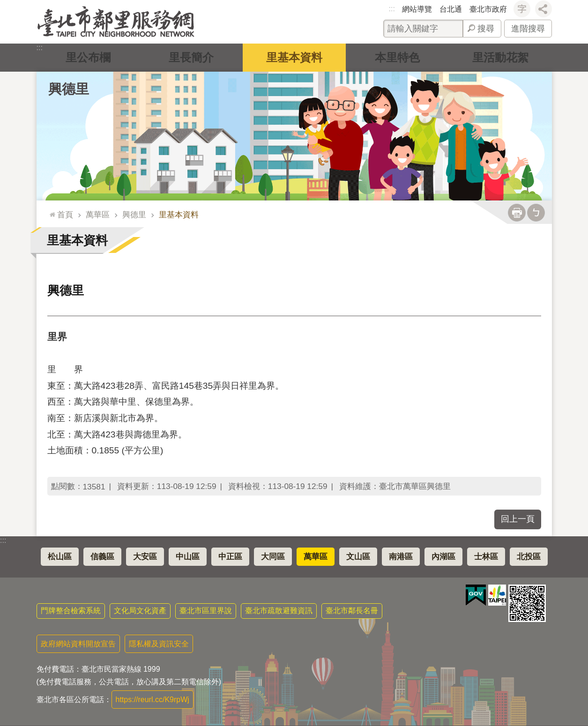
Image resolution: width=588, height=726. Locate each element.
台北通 (451, 9)
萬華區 (98, 215)
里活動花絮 (500, 57)
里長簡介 (191, 57)
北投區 (529, 557)
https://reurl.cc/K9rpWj (153, 700)
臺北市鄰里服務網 (116, 22)
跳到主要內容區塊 (5, 5)
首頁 (65, 215)
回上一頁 (518, 519)
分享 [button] (543, 9)
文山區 (358, 557)
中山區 (188, 557)
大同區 (273, 557)
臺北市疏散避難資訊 (279, 611)
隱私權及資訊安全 (159, 644)
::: (392, 9)
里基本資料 (294, 57)
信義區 (102, 557)
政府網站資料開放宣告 (78, 644)
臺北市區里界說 (206, 611)
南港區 (401, 557)
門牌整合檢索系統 (71, 611)
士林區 (486, 557)
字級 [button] (522, 9)
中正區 (230, 557)
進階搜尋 (528, 29)
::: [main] (50, 211)
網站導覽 (417, 9)
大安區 (145, 557)
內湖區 (443, 557)
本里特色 (397, 57)
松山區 (60, 557)
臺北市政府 (488, 9)
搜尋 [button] (486, 29)
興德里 (69, 89)
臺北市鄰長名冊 (352, 611)
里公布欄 (88, 57)
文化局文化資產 (140, 611)
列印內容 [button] (517, 213)
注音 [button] (536, 213)
